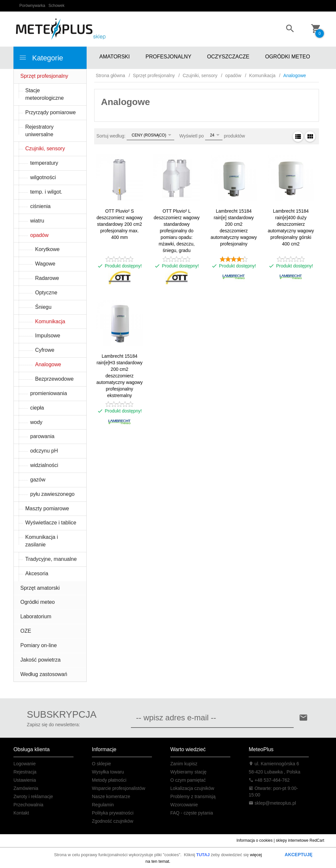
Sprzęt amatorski (40, 588)
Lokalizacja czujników (192, 788)
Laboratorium (36, 616)
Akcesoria (37, 573)
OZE (26, 631)
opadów (39, 235)
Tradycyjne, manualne (51, 559)
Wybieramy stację (188, 772)
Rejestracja (25, 772)
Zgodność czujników (113, 821)
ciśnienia (40, 206)
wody (36, 422)
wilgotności (43, 177)
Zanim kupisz (184, 764)
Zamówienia (26, 788)
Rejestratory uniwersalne (39, 131)
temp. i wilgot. (46, 192)
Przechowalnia (28, 805)
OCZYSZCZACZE (228, 57)
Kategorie (41, 58)
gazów (38, 480)
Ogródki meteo (38, 602)
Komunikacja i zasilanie (42, 541)
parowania (42, 436)
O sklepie (101, 764)
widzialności (44, 465)
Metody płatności (109, 780)
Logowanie (25, 764)
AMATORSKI (115, 57)
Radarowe (47, 278)
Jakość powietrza (41, 660)
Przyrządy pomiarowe (51, 112)
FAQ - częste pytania (192, 813)
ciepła (37, 408)
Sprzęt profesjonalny (44, 76)
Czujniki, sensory (45, 148)
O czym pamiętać (188, 780)
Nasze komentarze (111, 796)
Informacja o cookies (255, 840)
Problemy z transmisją (193, 796)
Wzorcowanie (184, 805)
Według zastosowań (44, 674)
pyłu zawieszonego (52, 494)
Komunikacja (50, 321)
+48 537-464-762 (269, 780)
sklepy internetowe (292, 840)
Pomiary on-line (39, 645)
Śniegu (43, 307)
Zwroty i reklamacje (33, 796)
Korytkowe (47, 249)
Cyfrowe (45, 350)
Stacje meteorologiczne (44, 94)
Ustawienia (25, 780)
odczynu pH (44, 451)
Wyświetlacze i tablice (51, 523)
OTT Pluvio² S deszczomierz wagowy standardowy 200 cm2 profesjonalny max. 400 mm (119, 224)
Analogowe (48, 364)
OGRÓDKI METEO (288, 57)
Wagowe (45, 264)
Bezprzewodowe (54, 379)
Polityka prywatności (113, 813)
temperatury (44, 163)
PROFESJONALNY (168, 57)
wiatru (37, 221)
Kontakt (21, 813)
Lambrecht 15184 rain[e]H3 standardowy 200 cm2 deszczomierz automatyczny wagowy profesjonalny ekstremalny (120, 376)
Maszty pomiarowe (47, 508)
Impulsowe (48, 336)
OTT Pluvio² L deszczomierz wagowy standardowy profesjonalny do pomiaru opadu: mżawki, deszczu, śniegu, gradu (177, 231)
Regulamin (103, 805)
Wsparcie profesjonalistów (119, 788)
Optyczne (46, 293)
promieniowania (49, 393)
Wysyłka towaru (108, 772)
